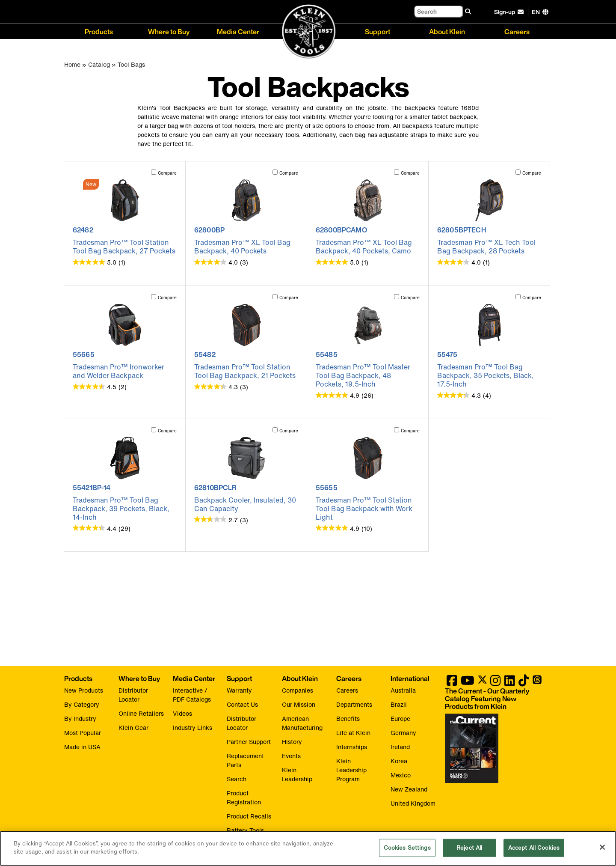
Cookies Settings (407, 848)
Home (72, 64)
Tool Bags (131, 64)
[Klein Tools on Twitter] (482, 683)
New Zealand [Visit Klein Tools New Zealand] (409, 789)
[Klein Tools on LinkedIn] (510, 683)
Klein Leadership (297, 774)
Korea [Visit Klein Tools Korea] (399, 761)
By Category (82, 704)
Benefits (348, 719)
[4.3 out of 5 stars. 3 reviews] (221, 387)
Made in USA (82, 747)
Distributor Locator (133, 695)
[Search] (438, 11)
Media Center (238, 31)
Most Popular (83, 733)
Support (378, 31)
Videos (182, 713)
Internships (352, 747)
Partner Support (249, 742)
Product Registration (244, 798)
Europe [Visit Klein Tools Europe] (400, 719)
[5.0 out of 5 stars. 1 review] (99, 262)
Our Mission (299, 704)
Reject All (469, 848)
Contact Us (242, 704)
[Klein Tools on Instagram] (496, 683)
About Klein (447, 31)
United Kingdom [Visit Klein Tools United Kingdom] (413, 803)
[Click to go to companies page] (536, 12)
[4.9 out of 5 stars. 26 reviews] (345, 395)
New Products (84, 690)
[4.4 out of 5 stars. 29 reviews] (102, 528)
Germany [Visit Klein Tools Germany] (403, 733)
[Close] (602, 848)
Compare (167, 173)
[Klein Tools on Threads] (537, 683)
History (292, 742)
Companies (298, 690)
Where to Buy (169, 31)
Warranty (239, 690)
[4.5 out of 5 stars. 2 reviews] (100, 387)
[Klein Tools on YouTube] (468, 683)
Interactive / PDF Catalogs (192, 695)
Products (99, 31)
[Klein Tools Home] (308, 32)
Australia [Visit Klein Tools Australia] (403, 690)
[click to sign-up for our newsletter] (510, 12)
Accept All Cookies (534, 848)
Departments (354, 704)
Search (237, 779)
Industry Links (192, 728)
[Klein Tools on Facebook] (452, 683)
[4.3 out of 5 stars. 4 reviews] (464, 395)
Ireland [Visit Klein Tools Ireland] (400, 747)
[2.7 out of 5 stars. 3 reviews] (221, 520)
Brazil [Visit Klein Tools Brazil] (399, 704)
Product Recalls (249, 816)
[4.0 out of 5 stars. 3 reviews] (221, 262)
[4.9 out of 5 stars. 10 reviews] (344, 528)
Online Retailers (141, 713)
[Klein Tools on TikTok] (524, 683)
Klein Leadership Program (351, 770)
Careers (517, 31)
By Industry (80, 719)
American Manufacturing (302, 723)
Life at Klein (353, 733)
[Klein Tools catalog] (494, 699)
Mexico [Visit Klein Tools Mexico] (401, 775)
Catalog (99, 64)
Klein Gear (133, 728)
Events (291, 756)
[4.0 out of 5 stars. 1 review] (463, 262)
